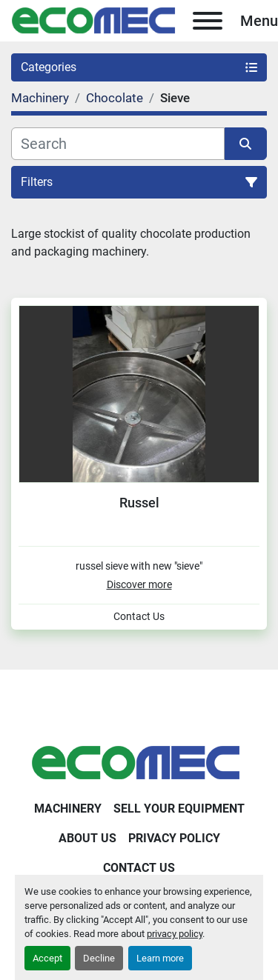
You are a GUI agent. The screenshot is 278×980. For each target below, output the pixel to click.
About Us (87, 838)
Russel (139, 503)
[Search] (118, 144)
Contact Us (139, 617)
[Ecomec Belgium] (139, 762)
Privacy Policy (174, 838)
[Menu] (208, 21)
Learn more (160, 958)
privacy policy (175, 934)
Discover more (139, 584)
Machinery (68, 809)
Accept (47, 958)
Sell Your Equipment (179, 809)
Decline (99, 958)
